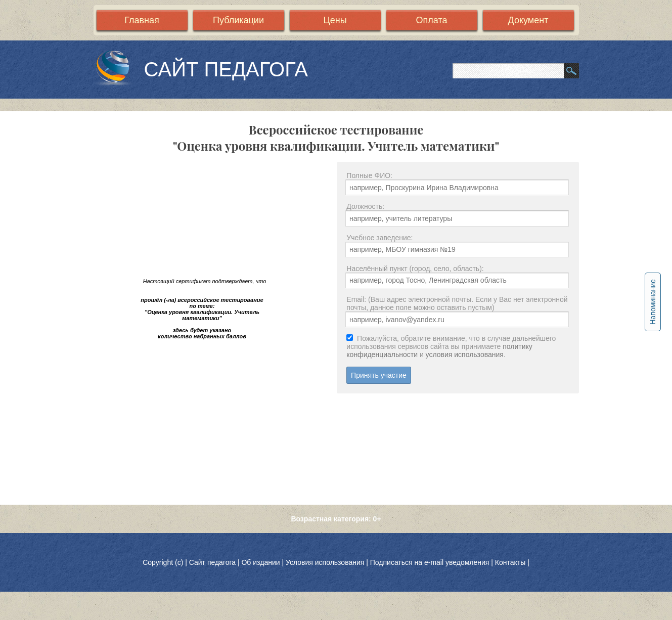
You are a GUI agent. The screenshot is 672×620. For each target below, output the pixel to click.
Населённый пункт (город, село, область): (415, 269)
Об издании (260, 562)
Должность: (365, 206)
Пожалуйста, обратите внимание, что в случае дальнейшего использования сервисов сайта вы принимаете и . (451, 346)
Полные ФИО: (369, 175)
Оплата (432, 20)
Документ (528, 20)
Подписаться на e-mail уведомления (430, 562)
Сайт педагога (213, 562)
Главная (142, 20)
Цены (335, 20)
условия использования (465, 355)
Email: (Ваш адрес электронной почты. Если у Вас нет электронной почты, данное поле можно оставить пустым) (457, 303)
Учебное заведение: (379, 238)
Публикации (238, 20)
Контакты (510, 562)
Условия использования (325, 562)
